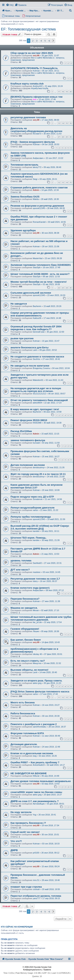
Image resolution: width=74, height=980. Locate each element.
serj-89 (36, 55)
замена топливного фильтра (28, 440)
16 (70, 123)
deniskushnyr (39, 467)
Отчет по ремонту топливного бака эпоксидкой (39, 400)
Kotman (36, 71)
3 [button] (37, 41)
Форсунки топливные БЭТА (27, 733)
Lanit (35, 672)
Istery (35, 581)
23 (63, 288)
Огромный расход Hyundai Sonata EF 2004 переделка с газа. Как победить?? (36, 328)
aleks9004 (37, 403)
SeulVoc (36, 359)
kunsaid (36, 443)
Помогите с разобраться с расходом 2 (34, 724)
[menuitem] (10, 5)
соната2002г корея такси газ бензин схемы (36, 792)
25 (70, 288)
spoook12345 (39, 208)
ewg (35, 756)
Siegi (35, 179)
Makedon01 (38, 380)
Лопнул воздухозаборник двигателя (32, 508)
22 (59, 288)
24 (67, 288)
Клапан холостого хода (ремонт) (30, 588)
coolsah (36, 889)
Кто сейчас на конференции (17, 927)
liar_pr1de (37, 622)
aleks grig (37, 683)
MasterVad (38, 258)
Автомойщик (39, 804)
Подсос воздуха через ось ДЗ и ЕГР (32, 497)
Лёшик (36, 631)
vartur (35, 510)
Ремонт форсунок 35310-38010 (29, 420)
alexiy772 (37, 167)
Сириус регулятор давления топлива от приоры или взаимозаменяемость (40, 314)
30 (70, 137)
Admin (36, 190)
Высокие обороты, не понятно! (29, 670)
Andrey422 (38, 86)
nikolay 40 (37, 654)
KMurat (36, 776)
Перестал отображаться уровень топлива (36, 896)
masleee (37, 572)
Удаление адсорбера (23, 230)
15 (67, 123)
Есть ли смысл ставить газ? (28, 661)
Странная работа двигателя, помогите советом (39, 188)
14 (63, 123)
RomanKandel (39, 222)
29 (67, 137)
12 (59, 182)
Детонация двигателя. (24, 744)
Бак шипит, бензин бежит (26, 640)
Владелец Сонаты (41, 368)
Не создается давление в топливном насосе (37, 357)
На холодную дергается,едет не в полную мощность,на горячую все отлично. (36, 390)
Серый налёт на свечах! (25, 832)
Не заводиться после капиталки (30, 366)
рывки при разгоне (22, 338)
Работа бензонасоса (23, 713)
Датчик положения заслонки (28, 465)
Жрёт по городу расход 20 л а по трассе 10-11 (38, 474)
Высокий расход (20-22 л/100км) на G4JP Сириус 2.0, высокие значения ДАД (40, 527)
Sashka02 (37, 563)
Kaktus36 (37, 318)
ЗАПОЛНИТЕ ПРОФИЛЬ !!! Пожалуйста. (34, 68)
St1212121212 (39, 394)
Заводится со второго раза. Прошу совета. (36, 681)
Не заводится (19, 304)
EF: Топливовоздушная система (28, 29)
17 (59, 92)
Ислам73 (37, 134)
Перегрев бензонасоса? (25, 599)
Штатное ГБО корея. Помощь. (28, 538)
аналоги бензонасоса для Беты (30, 347)
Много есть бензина (23, 702)
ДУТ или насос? (20, 570)
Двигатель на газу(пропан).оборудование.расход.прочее (36, 130)
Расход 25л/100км (21, 431)
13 (59, 123)
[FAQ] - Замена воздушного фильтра (33, 142)
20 (70, 92)
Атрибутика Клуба (40, 88)
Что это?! (16, 841)
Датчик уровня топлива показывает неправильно (41, 781)
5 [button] (45, 41)
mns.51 (36, 880)
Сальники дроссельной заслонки (31, 293)
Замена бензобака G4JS (25, 197)
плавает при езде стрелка (26, 887)
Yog (35, 815)
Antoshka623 (39, 765)
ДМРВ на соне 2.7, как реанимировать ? (35, 801)
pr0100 (36, 853)
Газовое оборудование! (25, 629)
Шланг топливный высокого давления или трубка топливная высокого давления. (41, 618)
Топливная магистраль (25, 165)
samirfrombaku (39, 727)
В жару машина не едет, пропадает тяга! (35, 409)
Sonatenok (38, 499)
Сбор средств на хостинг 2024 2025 (32, 53)
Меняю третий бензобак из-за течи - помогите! (39, 282)
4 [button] (41, 41)
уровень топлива (21, 561)
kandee (36, 531)
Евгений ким (39, 332)
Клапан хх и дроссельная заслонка (32, 753)
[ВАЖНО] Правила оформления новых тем (37, 97)
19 (67, 92)
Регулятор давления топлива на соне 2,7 (35, 579)
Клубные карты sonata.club (27, 84)
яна (35, 99)
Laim (35, 350)
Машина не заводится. (24, 608)
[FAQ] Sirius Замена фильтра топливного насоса (40, 692)
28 (63, 137)
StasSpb (37, 267)
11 (59, 697)
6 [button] (49, 41)
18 (63, 92)
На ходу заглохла (21, 812)
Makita (36, 199)
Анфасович (38, 158)
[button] (53, 41)
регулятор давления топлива (28, 117)
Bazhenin (37, 306)
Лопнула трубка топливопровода (31, 517)
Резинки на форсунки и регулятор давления (37, 206)
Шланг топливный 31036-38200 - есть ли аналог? (40, 274)
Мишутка (37, 663)
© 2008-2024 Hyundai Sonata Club (37, 967)
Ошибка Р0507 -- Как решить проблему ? (35, 762)
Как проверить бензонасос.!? (28, 823)
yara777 (36, 898)
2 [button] (33, 41)
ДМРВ (14, 850)
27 (59, 137)
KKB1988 (37, 423)
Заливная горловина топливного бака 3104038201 (41, 265)
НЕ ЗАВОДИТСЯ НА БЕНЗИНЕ (29, 773)
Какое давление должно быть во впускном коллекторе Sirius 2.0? (37, 486)
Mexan (36, 610)
